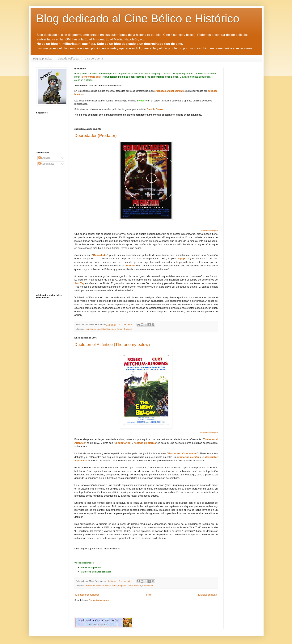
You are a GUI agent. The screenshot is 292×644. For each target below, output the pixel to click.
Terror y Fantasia (124, 329)
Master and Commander (182, 453)
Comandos (91, 329)
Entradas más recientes (87, 595)
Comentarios (46, 164)
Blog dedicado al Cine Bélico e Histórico (138, 18)
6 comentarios (125, 324)
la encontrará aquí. (91, 77)
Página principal (43, 59)
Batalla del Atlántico (95, 586)
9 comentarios (125, 581)
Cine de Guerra (94, 59)
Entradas (44, 158)
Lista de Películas (68, 59)
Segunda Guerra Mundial (130, 586)
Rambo (130, 266)
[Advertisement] (119, 609)
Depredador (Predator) (96, 135)
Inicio (149, 595)
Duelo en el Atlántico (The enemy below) (112, 345)
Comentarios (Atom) (99, 600)
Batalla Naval (111, 586)
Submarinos (148, 586)
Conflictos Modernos (106, 329)
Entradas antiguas (207, 595)
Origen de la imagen (209, 230)
